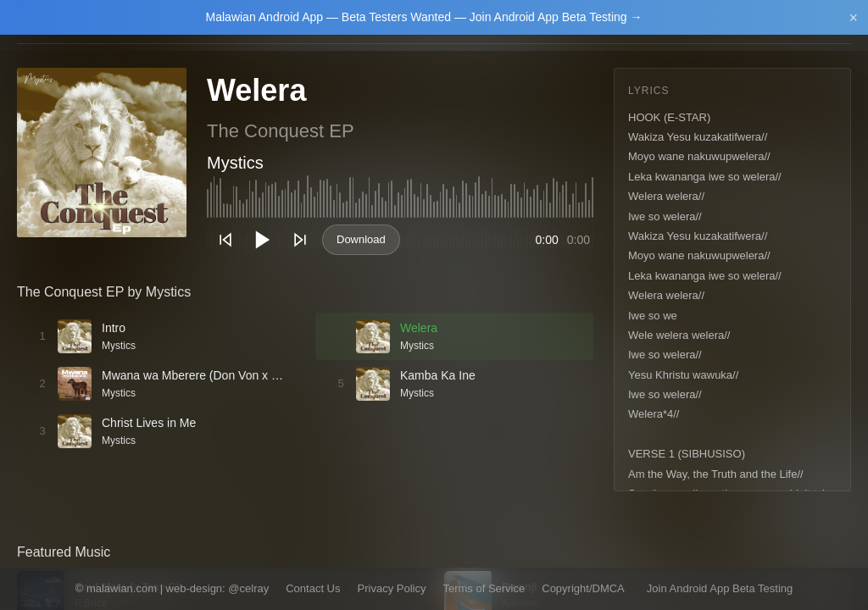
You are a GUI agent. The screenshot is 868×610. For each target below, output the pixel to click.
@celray (248, 588)
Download (361, 239)
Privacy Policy (392, 588)
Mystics (235, 163)
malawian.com (122, 588)
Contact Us (313, 588)
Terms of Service (484, 588)
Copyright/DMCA (583, 588)
